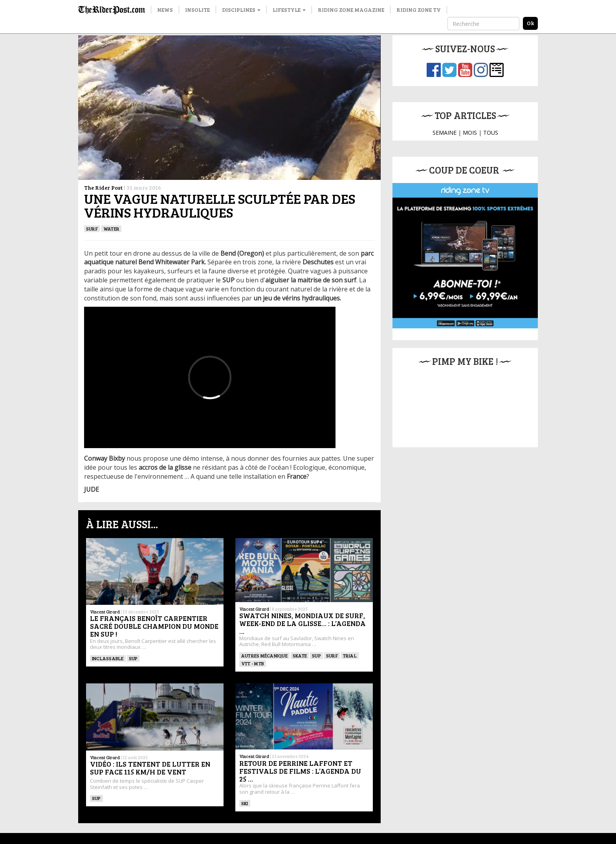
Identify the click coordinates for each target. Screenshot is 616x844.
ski (245, 803)
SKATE (300, 655)
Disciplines (241, 10)
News (165, 10)
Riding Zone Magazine (351, 10)
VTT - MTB (253, 663)
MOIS (470, 133)
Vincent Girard (105, 612)
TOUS (491, 133)
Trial (350, 655)
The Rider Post (103, 188)
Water (111, 229)
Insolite (197, 10)
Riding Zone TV (419, 10)
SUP (133, 658)
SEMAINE (445, 133)
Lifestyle (289, 10)
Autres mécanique (264, 655)
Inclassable (108, 658)
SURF (92, 229)
